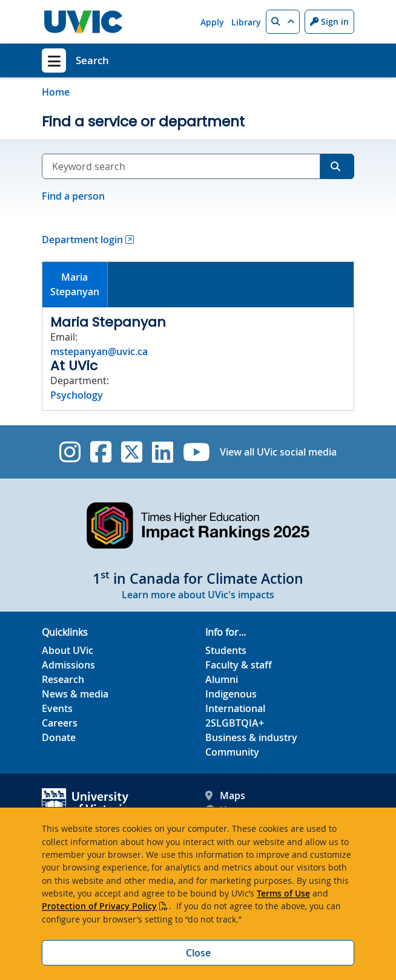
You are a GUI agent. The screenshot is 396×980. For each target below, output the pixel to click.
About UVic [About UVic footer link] (68, 650)
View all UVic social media (278, 452)
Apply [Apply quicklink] (212, 22)
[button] (283, 22)
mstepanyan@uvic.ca (99, 351)
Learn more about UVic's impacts (198, 595)
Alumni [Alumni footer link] (222, 679)
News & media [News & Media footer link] (75, 694)
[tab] (75, 285)
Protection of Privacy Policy (99, 906)
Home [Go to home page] (56, 92)
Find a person (73, 196)
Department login (82, 240)
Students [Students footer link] (226, 650)
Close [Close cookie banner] (198, 953)
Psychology (77, 395)
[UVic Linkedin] (163, 452)
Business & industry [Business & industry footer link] (251, 737)
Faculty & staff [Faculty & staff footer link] (239, 665)
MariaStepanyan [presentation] (75, 284)
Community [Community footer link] (232, 752)
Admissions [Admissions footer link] (68, 665)
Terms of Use (283, 893)
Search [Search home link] (92, 60)
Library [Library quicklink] (246, 22)
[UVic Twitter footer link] (132, 452)
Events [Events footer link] (57, 708)
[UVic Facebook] (101, 452)
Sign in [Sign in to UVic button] (329, 21)
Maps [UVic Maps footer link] (225, 795)
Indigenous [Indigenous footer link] (231, 694)
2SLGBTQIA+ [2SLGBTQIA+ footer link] (235, 723)
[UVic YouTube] (196, 452)
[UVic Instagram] (70, 452)
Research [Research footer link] (63, 679)
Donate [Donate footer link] (59, 737)
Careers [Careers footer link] (60, 723)
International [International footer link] (235, 708)
